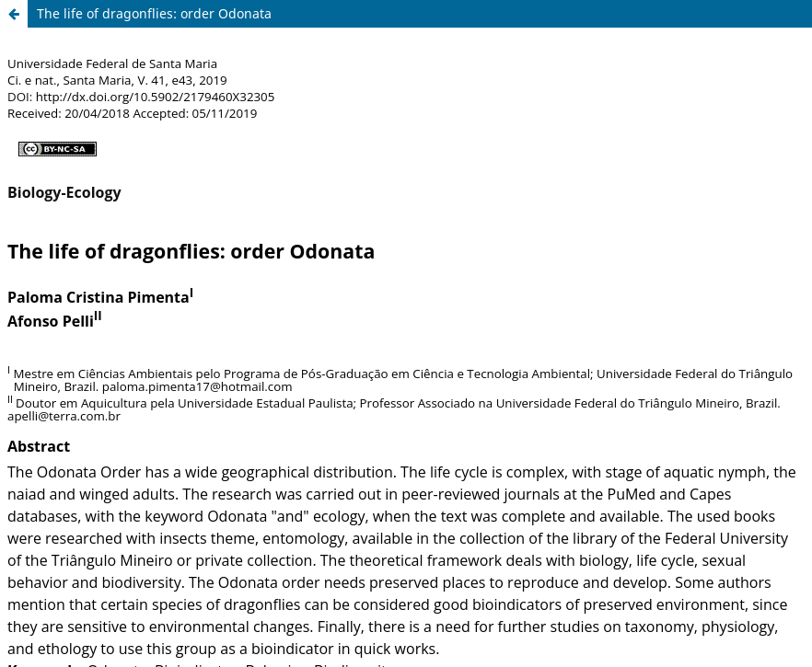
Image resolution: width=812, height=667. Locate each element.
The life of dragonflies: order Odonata (154, 13)
